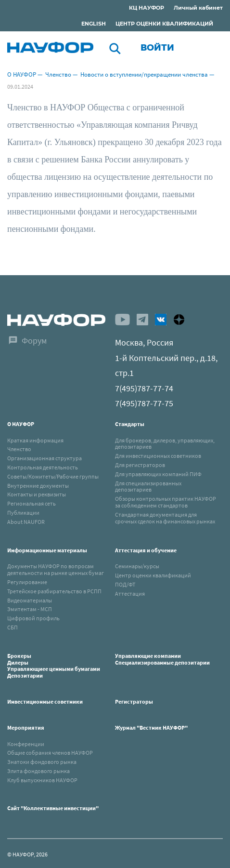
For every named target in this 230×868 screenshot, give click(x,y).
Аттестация (130, 594)
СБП (13, 627)
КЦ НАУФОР (147, 8)
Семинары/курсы (137, 566)
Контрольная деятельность (43, 467)
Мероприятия (26, 728)
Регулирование (27, 582)
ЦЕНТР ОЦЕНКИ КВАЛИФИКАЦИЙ (164, 24)
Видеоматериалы (30, 600)
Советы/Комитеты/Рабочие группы (53, 476)
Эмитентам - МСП (30, 609)
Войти (157, 48)
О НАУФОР (22, 74)
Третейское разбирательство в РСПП (54, 591)
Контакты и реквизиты (37, 494)
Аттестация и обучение (146, 550)
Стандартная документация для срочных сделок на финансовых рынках (165, 518)
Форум (34, 341)
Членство (58, 74)
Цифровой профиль (33, 618)
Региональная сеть (32, 503)
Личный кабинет (198, 8)
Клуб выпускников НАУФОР (42, 780)
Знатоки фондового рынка (42, 762)
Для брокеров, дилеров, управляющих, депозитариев (165, 444)
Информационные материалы (47, 550)
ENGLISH (94, 24)
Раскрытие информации (57, 9)
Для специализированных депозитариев (148, 487)
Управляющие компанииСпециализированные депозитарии (162, 659)
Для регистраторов (140, 465)
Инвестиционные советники (45, 701)
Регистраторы (134, 701)
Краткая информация (35, 440)
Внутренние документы (38, 486)
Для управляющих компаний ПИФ (158, 474)
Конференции (26, 744)
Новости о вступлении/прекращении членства (144, 74)
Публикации (23, 513)
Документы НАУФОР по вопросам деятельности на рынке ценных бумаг (56, 569)
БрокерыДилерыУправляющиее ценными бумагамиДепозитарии (54, 666)
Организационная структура (45, 458)
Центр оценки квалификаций (153, 575)
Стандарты (130, 424)
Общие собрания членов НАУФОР (50, 753)
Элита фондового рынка (38, 771)
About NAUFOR (26, 522)
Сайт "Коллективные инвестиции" (53, 808)
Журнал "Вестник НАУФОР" (151, 728)
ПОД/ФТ (125, 584)
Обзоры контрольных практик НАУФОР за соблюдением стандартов (166, 502)
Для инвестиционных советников (158, 456)
